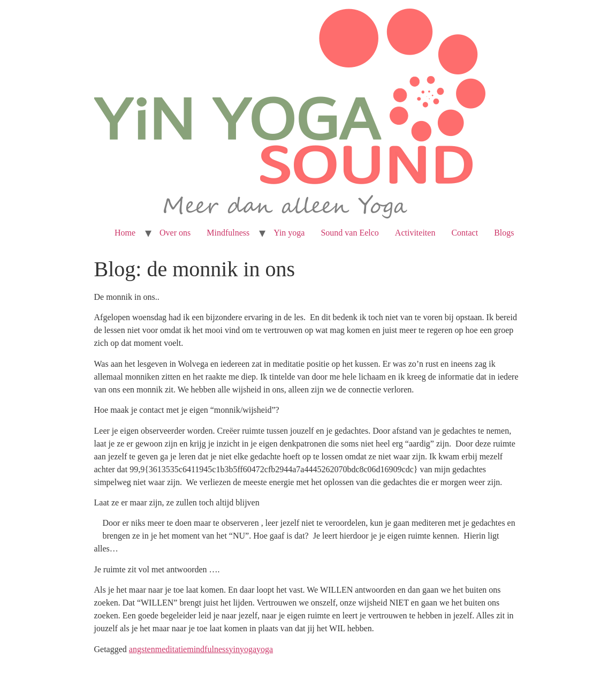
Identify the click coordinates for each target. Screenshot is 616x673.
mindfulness (208, 649)
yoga (265, 649)
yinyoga (242, 649)
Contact (465, 233)
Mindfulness (228, 233)
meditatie (171, 649)
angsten (142, 649)
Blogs (504, 233)
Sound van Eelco (349, 233)
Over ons (175, 233)
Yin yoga (289, 233)
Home (125, 233)
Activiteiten (415, 233)
